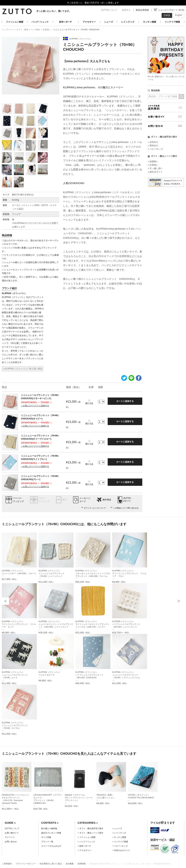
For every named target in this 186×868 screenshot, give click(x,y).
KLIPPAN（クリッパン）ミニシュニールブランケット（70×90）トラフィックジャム (126, 675)
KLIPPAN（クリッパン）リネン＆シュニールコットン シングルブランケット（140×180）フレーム (93, 573)
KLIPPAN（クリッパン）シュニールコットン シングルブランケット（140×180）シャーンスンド (56, 624)
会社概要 (70, 864)
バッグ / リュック (40, 22)
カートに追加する (125, 401)
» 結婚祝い (153, 161)
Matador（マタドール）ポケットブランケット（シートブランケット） (79, 798)
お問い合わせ (166, 126)
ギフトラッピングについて (95, 508)
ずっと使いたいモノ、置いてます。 (54, 11)
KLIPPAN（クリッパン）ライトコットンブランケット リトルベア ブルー (129, 573)
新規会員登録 (142, 10)
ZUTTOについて (109, 10)
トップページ (8, 30)
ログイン (126, 10)
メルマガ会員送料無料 (166, 107)
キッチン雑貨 (150, 22)
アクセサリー (89, 22)
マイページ (10, 837)
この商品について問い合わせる (126, 508)
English (179, 15)
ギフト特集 (46, 837)
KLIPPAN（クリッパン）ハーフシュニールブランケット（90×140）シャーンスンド (126, 624)
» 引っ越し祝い (155, 168)
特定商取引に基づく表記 (51, 864)
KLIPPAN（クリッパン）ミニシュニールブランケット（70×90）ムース (15, 675)
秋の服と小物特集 (49, 828)
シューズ (109, 22)
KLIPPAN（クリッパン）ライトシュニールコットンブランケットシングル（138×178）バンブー (92, 624)
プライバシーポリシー (26, 864)
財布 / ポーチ (66, 22)
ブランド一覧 (47, 842)
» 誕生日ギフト (155, 172)
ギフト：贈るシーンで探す (28, 30)
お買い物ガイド (166, 117)
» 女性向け (153, 142)
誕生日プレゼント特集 (51, 833)
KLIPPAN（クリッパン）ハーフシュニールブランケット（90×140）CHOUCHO (89, 675)
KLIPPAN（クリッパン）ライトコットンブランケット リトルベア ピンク (19, 624)
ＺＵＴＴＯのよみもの (51, 846)
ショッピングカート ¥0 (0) (171, 10)
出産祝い (47, 30)
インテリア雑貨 (172, 22)
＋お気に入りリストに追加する (35, 406)
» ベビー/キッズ (155, 149)
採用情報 (82, 864)
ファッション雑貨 (15, 22)
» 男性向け (153, 146)
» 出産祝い (153, 165)
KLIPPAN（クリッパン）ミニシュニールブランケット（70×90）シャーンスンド (52, 573)
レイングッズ (128, 22)
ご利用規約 (7, 864)
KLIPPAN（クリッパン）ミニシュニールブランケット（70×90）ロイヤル (15, 725)
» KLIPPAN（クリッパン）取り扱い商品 (23, 369)
